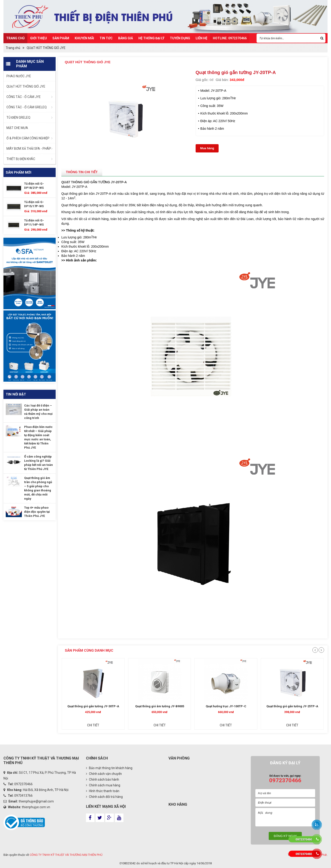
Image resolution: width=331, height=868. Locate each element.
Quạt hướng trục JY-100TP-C (259, 706)
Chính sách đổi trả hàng (104, 797)
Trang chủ (15, 38)
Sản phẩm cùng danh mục (89, 650)
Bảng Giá (126, 38)
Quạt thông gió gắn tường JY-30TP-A (126, 706)
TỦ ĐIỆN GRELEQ (18, 117)
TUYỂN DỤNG (180, 38)
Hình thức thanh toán (103, 791)
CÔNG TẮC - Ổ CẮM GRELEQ (27, 107)
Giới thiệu (39, 38)
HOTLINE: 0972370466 (230, 38)
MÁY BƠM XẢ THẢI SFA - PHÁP (29, 149)
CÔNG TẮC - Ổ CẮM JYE (24, 97)
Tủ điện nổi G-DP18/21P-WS (34, 186)
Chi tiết (126, 725)
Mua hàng (207, 148)
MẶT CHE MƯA (17, 128)
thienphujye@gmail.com (36, 801)
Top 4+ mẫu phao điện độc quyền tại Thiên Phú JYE (37, 512)
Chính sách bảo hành (103, 779)
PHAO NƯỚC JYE (19, 76)
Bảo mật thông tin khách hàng (109, 768)
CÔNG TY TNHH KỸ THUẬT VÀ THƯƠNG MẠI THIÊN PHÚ (66, 855)
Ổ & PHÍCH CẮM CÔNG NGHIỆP (28, 138)
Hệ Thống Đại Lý (151, 38)
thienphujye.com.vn (36, 807)
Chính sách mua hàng (103, 785)
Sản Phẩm (61, 38)
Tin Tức (106, 38)
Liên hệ (201, 38)
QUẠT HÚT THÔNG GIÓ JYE (46, 48)
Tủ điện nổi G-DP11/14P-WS (34, 222)
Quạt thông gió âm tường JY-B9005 (193, 706)
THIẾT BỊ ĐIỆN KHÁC (21, 159)
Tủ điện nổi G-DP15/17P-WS (34, 204)
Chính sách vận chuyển (104, 774)
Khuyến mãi (84, 38)
